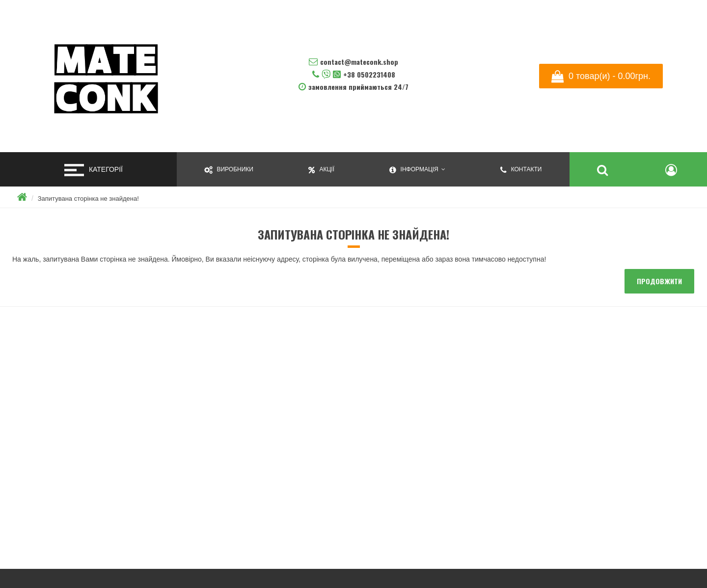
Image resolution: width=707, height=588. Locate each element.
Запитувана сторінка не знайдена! (88, 199)
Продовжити (659, 281)
